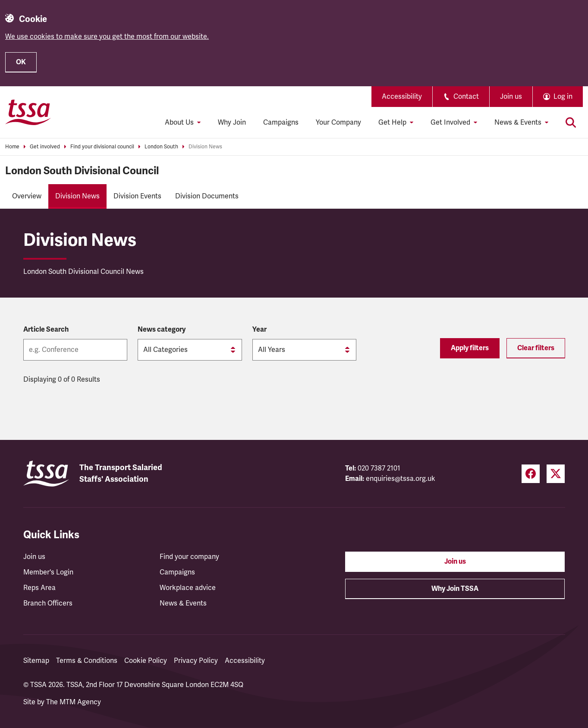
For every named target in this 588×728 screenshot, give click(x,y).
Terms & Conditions (87, 661)
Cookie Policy (146, 661)
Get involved (45, 147)
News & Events (183, 603)
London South (161, 147)
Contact (461, 97)
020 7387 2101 (379, 468)
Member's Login (48, 572)
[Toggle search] (571, 122)
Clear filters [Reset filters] (536, 348)
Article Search (46, 329)
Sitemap (36, 661)
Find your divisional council (102, 147)
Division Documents (207, 196)
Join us (511, 97)
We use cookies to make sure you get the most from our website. (107, 37)
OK (21, 62)
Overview (27, 196)
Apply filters (470, 348)
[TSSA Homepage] (28, 112)
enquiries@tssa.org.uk (401, 479)
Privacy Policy (196, 661)
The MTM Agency (74, 702)
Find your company (189, 557)
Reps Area (39, 588)
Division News (205, 147)
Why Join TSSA (455, 589)
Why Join (232, 122)
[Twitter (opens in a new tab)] (556, 474)
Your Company (338, 122)
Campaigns (281, 122)
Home (12, 147)
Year (259, 329)
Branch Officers (48, 603)
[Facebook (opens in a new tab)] (531, 474)
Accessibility (402, 97)
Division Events (137, 196)
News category (162, 329)
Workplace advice (188, 588)
